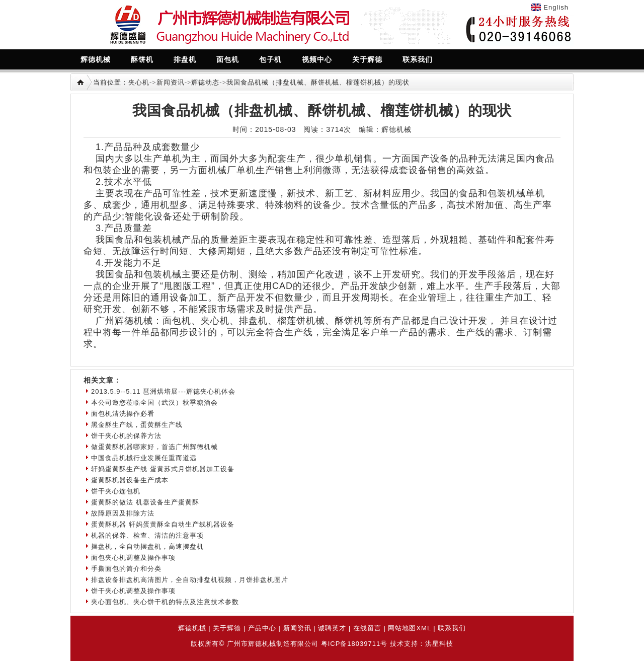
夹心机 (139, 82)
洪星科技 (439, 644)
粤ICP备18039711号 (354, 644)
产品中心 (262, 628)
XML (423, 628)
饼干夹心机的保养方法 (126, 436)
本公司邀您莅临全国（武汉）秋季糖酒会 (154, 402)
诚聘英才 (332, 628)
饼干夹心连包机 (116, 491)
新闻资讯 (171, 82)
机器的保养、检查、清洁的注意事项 (147, 535)
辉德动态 (205, 82)
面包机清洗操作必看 (123, 414)
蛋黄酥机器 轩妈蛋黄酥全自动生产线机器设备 (163, 524)
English (556, 7)
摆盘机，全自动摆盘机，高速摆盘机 (147, 546)
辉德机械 (192, 628)
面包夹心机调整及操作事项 (133, 558)
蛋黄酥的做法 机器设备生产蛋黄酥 (145, 502)
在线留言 (367, 628)
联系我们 (452, 628)
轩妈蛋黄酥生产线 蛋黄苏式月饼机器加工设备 (163, 469)
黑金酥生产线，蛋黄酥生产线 (137, 425)
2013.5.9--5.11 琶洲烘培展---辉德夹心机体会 (163, 391)
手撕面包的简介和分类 (126, 569)
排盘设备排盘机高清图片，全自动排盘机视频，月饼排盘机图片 (190, 580)
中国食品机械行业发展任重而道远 (144, 458)
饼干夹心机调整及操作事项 (133, 591)
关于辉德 (227, 628)
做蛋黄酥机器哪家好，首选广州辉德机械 (154, 447)
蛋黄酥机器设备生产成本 (130, 480)
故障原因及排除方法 (123, 513)
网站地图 (402, 628)
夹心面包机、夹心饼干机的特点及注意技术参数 (165, 602)
